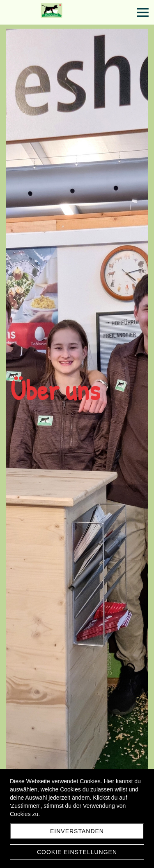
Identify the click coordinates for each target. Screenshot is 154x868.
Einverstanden (77, 831)
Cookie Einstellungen (77, 852)
